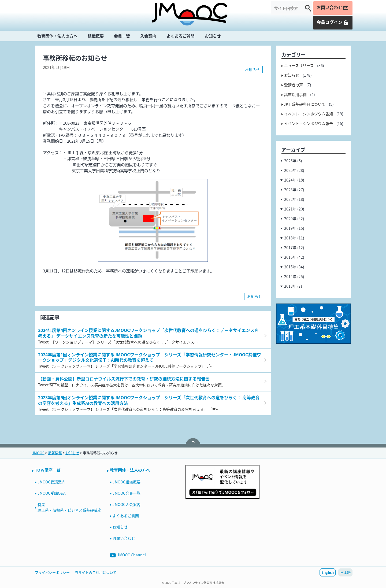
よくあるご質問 (181, 36)
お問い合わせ (333, 8)
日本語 (345, 572)
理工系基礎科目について (305, 104)
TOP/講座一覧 (48, 470)
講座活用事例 (295, 94)
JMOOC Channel (128, 555)
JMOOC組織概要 (127, 482)
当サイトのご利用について (96, 572)
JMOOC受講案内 (51, 482)
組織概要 (96, 36)
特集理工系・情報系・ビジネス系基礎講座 (69, 507)
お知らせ (213, 36)
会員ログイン (333, 22)
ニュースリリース (299, 65)
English (328, 572)
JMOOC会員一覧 (127, 493)
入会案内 (148, 36)
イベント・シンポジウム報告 (309, 123)
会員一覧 (122, 36)
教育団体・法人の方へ (57, 36)
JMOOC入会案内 (127, 504)
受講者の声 (294, 85)
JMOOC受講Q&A (52, 493)
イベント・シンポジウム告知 (309, 114)
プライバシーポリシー (52, 572)
